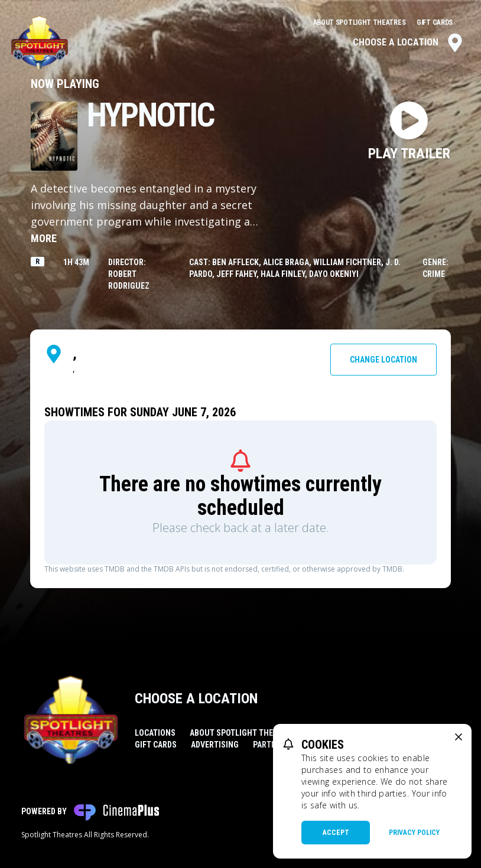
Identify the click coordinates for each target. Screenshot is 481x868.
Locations (155, 733)
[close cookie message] (459, 737)
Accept (336, 833)
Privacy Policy (414, 833)
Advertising (215, 745)
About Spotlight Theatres (360, 22)
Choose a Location (409, 43)
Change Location (383, 360)
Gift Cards (435, 22)
